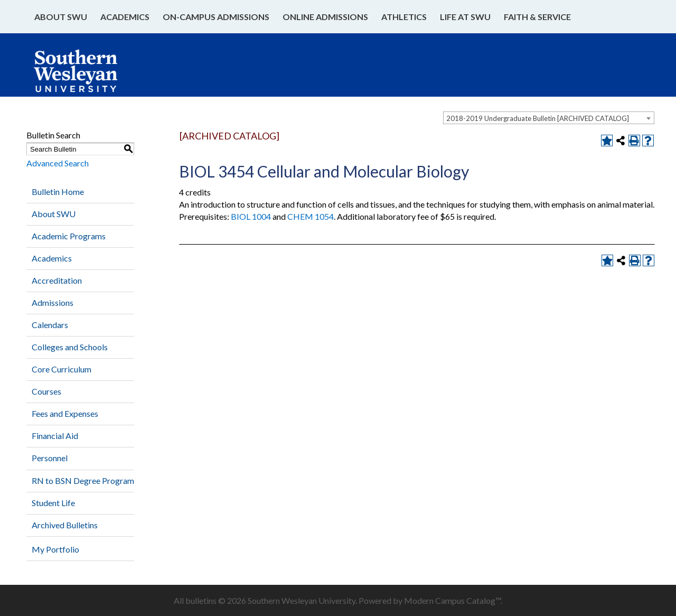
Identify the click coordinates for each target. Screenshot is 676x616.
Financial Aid (55, 436)
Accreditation (57, 280)
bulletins (201, 600)
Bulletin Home (58, 192)
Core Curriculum (62, 369)
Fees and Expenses (65, 413)
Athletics (404, 17)
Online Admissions (325, 17)
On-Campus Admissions (216, 17)
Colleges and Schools (70, 347)
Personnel (50, 458)
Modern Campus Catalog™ (452, 600)
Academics (125, 17)
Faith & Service (537, 17)
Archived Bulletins (65, 525)
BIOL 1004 (251, 216)
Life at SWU (465, 17)
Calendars (50, 325)
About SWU (61, 17)
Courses (46, 391)
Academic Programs (69, 236)
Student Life (53, 503)
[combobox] (549, 118)
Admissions (53, 302)
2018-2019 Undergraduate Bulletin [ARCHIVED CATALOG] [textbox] (538, 118)
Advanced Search (58, 163)
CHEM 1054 (311, 216)
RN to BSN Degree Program (83, 480)
